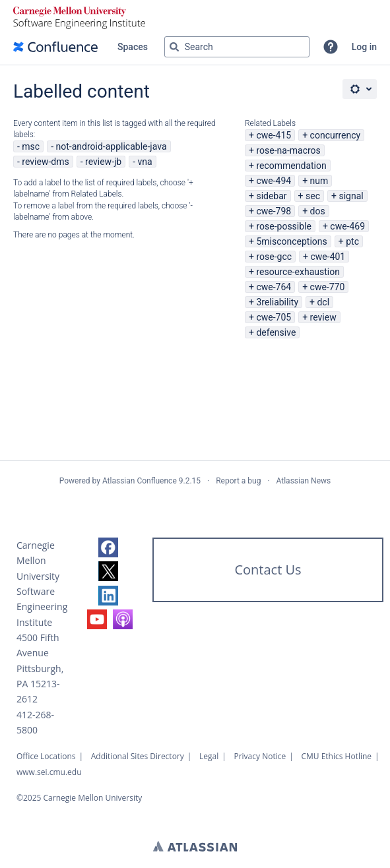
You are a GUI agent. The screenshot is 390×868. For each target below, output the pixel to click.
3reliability (277, 302)
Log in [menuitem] (364, 47)
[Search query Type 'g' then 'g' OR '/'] (237, 47)
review (323, 317)
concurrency (336, 135)
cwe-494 (274, 181)
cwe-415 (274, 135)
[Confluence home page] (55, 47)
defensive (276, 332)
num (319, 181)
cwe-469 (347, 226)
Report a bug (238, 481)
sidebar (271, 196)
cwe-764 (274, 287)
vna (145, 162)
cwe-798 (274, 211)
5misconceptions (291, 241)
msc (31, 146)
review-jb (103, 162)
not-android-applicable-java (112, 146)
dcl (323, 302)
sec (313, 196)
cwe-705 (274, 317)
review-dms (45, 162)
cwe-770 (328, 287)
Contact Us (268, 570)
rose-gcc (274, 257)
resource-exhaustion (298, 272)
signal (351, 196)
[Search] (174, 47)
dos (318, 211)
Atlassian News (304, 481)
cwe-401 (328, 257)
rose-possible (284, 226)
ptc (352, 241)
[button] (331, 47)
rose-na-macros (288, 150)
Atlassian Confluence (140, 481)
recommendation (291, 166)
